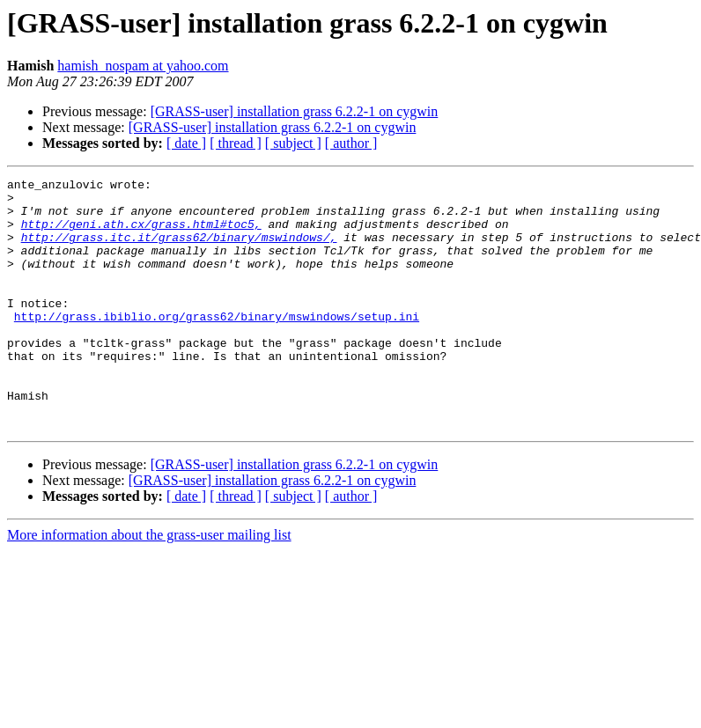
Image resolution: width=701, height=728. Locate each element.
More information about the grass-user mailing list (149, 585)
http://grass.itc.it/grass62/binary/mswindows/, (179, 250)
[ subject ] (293, 143)
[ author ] (351, 143)
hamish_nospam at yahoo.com (143, 66)
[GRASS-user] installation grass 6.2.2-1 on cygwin (295, 111)
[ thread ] (236, 143)
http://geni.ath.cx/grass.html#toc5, (141, 234)
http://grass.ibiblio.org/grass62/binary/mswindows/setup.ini (217, 345)
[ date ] (186, 143)
